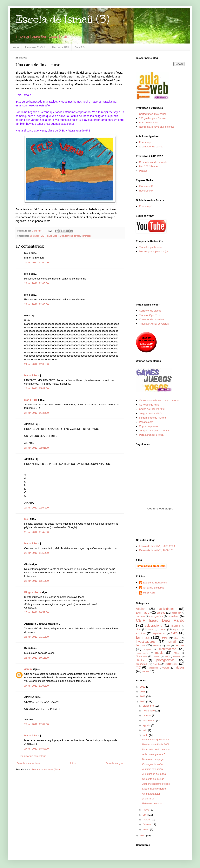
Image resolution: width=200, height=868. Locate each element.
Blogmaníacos (33, 592)
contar (162, 629)
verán (166, 668)
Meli (27, 519)
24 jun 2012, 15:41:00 (37, 388)
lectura (140, 645)
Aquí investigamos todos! (156, 784)
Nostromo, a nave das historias (156, 127)
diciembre (149, 706)
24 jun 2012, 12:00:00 (37, 262)
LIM (168, 646)
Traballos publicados (151, 247)
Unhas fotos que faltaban (156, 740)
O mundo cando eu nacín (153, 162)
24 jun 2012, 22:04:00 (37, 508)
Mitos (177, 653)
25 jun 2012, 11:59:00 (37, 553)
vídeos (180, 667)
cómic (151, 630)
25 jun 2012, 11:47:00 (37, 532)
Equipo (177, 629)
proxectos (141, 664)
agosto (147, 725)
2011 (143, 835)
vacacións (153, 668)
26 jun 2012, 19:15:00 (37, 658)
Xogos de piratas (149, 426)
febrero (147, 824)
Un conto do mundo (153, 779)
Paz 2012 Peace (148, 166)
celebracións (154, 626)
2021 (143, 687)
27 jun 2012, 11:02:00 (37, 686)
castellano (173, 616)
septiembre (150, 720)
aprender (176, 613)
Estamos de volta (152, 803)
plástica (140, 660)
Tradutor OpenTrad (150, 315)
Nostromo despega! (153, 759)
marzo (147, 820)
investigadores (146, 642)
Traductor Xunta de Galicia (154, 324)
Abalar (140, 609)
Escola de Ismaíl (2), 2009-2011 (157, 550)
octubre (147, 715)
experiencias (159, 633)
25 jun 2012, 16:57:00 (37, 612)
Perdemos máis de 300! (155, 744)
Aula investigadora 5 (154, 754)
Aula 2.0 (80, 47)
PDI (167, 657)
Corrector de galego (150, 311)
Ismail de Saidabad (154, 588)
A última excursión (152, 769)
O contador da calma (151, 147)
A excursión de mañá (154, 774)
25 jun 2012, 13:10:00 (37, 581)
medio (159, 653)
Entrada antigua (114, 763)
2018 (143, 692)
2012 (143, 701)
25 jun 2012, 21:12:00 (37, 637)
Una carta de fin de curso (156, 749)
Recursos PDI (60, 47)
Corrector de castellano (152, 319)
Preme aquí (146, 142)
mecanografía (142, 653)
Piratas (143, 171)
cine (138, 629)
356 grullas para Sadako (153, 118)
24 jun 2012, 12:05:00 (37, 364)
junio (146, 735)
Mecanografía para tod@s (154, 251)
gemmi (28, 669)
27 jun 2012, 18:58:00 (37, 749)
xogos (146, 671)
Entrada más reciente (29, 763)
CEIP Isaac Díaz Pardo (52, 236)
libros (156, 646)
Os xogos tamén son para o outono (159, 400)
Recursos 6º (146, 191)
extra (174, 633)
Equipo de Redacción (155, 583)
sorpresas (87, 236)
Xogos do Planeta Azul (152, 409)
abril (146, 815)
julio (146, 730)
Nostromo (141, 656)
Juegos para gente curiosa (154, 431)
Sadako (157, 664)
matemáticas (168, 649)
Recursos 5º (146, 186)
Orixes (156, 656)
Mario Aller (31, 375)
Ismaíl (77, 236)
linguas (180, 645)
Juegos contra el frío (150, 413)
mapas (147, 649)
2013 (143, 696)
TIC (138, 667)
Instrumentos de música (152, 418)
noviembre (149, 711)
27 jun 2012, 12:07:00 (37, 724)
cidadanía (175, 626)
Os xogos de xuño (149, 405)
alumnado (34, 236)
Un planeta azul (151, 794)
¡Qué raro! (148, 799)
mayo (146, 810)
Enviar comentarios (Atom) (46, 769)
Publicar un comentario (33, 756)
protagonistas (165, 660)
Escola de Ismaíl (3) (63, 19)
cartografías (156, 616)
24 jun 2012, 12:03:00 (37, 283)
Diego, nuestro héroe (154, 789)
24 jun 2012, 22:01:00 (37, 448)
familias (69, 236)
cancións (140, 616)
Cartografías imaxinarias (153, 114)
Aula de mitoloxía (149, 122)
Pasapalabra (146, 422)
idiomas (178, 638)
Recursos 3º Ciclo (35, 47)
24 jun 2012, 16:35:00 (37, 413)
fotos (165, 638)
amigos (161, 613)
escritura (141, 633)
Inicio (16, 47)
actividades (167, 609)
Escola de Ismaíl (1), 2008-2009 (157, 546)
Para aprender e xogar (152, 435)
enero (147, 829)
